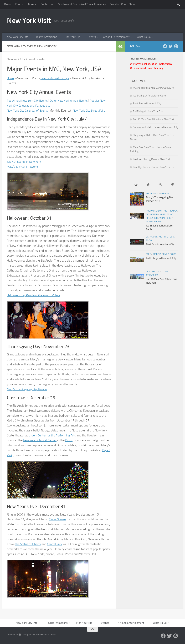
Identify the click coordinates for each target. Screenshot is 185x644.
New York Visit (29, 20)
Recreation (152, 218)
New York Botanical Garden (41, 440)
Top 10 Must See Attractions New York (154, 119)
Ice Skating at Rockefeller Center (150, 96)
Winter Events (154, 222)
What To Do (144, 37)
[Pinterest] (176, 46)
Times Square (58, 519)
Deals (7, 4)
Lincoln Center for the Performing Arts (53, 435)
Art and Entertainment (116, 37)
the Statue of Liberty (29, 544)
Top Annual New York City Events (28, 101)
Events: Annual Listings (56, 78)
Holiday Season (154, 211)
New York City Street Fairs (92, 111)
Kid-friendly (170, 211)
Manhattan (152, 214)
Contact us (47, 4)
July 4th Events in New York (25, 162)
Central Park (56, 544)
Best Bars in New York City (147, 104)
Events (92, 37)
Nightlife (163, 237)
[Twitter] (171, 46)
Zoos (174, 254)
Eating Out (151, 237)
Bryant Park (15, 455)
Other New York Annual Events (72, 101)
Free (18, 4)
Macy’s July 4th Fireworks (23, 167)
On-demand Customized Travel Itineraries (82, 4)
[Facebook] (165, 46)
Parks (166, 254)
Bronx (71, 440)
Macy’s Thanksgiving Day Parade (28, 389)
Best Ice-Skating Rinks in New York (152, 159)
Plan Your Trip (72, 37)
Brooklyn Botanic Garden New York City (154, 167)
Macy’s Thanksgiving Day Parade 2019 (153, 88)
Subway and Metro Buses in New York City (156, 127)
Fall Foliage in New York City (148, 111)
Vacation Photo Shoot (123, 4)
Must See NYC (166, 214)
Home (11, 78)
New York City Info (17, 37)
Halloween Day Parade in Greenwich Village (35, 295)
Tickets (32, 4)
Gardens (157, 254)
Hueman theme (49, 635)
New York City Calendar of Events (28, 111)
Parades (165, 193)
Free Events (152, 193)
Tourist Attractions (46, 37)
